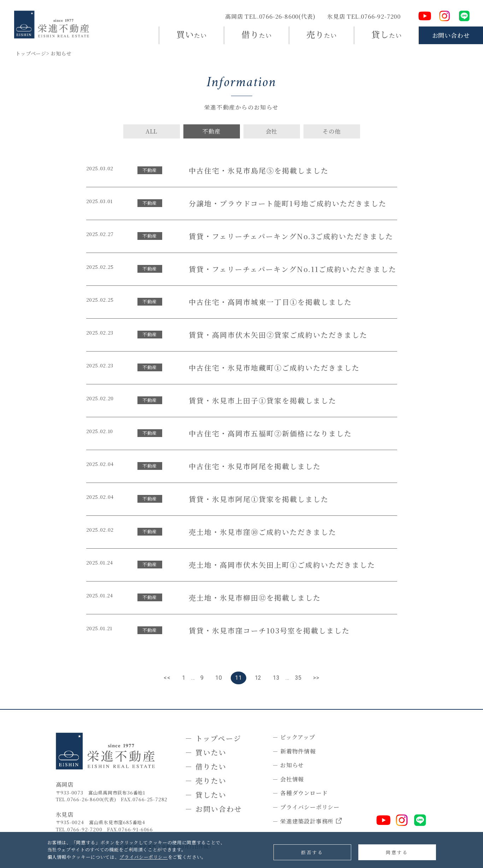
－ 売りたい (206, 781)
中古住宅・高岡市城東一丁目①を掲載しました (270, 302)
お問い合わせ (451, 35)
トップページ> (33, 53)
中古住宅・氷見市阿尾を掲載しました (255, 466)
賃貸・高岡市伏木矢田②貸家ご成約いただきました (278, 335)
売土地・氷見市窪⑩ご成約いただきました (263, 532)
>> (316, 678)
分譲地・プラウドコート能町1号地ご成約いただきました (288, 203)
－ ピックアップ (294, 737)
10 (219, 678)
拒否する (312, 852)
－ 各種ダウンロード (300, 793)
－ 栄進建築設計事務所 (307, 822)
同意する (397, 852)
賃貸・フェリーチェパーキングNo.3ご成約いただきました (291, 236)
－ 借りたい (206, 766)
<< (167, 678)
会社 (272, 131)
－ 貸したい (206, 795)
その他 (331, 131)
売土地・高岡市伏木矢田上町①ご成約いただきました (282, 565)
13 (276, 678)
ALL (151, 131)
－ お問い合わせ (214, 809)
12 (258, 678)
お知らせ (61, 53)
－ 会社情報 (288, 779)
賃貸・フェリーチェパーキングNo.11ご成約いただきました (293, 269)
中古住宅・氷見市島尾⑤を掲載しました (259, 170)
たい (192, 34)
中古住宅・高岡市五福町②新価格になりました (270, 433)
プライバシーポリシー (144, 857)
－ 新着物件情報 (294, 751)
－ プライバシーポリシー (306, 807)
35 (299, 678)
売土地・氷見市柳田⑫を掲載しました (255, 598)
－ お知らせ (288, 765)
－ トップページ (213, 738)
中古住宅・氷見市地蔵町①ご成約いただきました (274, 368)
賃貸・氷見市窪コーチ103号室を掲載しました (269, 630)
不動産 (211, 131)
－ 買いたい (206, 752)
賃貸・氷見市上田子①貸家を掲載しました (263, 400)
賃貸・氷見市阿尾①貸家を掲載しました (259, 499)
